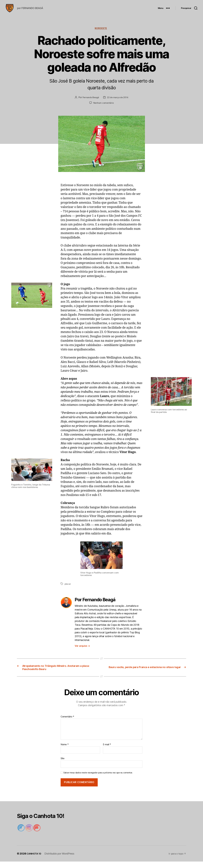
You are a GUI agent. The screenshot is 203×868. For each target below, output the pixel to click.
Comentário (67, 723)
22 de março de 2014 (118, 102)
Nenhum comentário (103, 108)
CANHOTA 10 (35, 860)
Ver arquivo (82, 650)
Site (63, 765)
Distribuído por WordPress (61, 860)
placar (68, 589)
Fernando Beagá (90, 102)
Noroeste (101, 33)
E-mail (107, 751)
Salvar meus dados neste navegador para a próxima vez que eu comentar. (98, 779)
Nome (65, 751)
